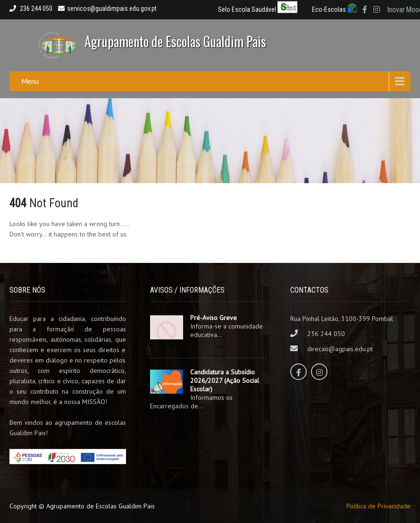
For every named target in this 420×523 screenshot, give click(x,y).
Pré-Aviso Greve (214, 318)
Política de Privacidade (378, 506)
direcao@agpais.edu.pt (340, 349)
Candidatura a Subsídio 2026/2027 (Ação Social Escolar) (225, 380)
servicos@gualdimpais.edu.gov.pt (107, 8)
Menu (30, 81)
